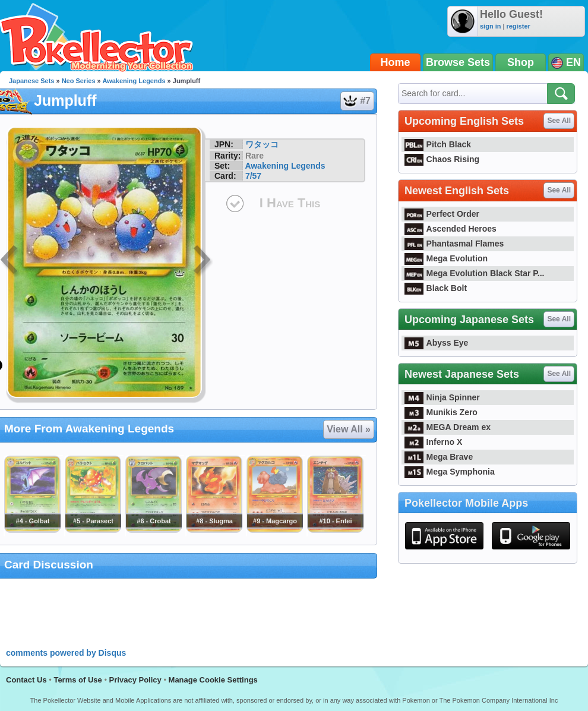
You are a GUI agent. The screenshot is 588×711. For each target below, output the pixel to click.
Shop (521, 62)
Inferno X (433, 442)
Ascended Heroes (451, 229)
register (518, 26)
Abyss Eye (436, 343)
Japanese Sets (31, 81)
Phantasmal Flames (454, 244)
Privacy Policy (135, 680)
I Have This (290, 203)
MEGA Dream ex (448, 427)
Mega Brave (439, 457)
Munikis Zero (441, 412)
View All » (349, 429)
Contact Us (26, 680)
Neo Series (79, 81)
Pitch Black (438, 144)
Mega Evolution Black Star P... (475, 273)
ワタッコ (262, 144)
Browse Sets (458, 62)
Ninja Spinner (442, 397)
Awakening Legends (134, 81)
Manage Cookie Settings (213, 680)
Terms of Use (78, 680)
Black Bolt (436, 288)
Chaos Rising (442, 159)
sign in (490, 26)
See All (559, 121)
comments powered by (66, 653)
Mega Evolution (446, 258)
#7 (357, 101)
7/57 (253, 176)
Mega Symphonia (450, 472)
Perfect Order (442, 214)
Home (396, 62)
